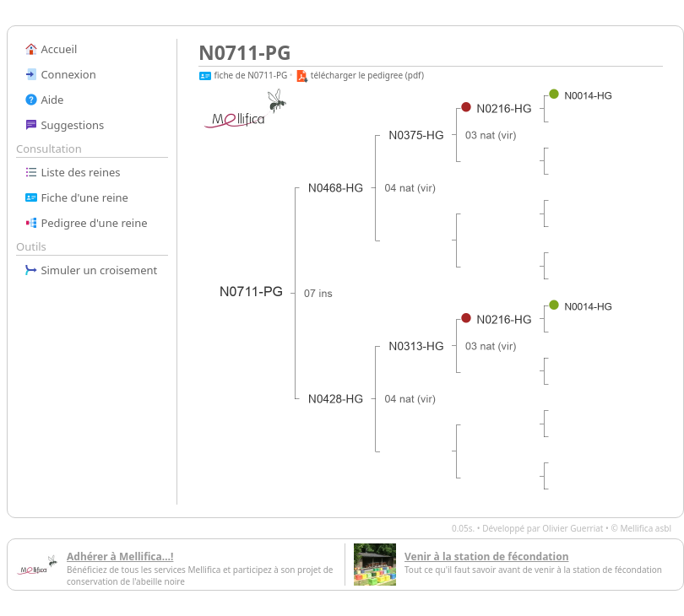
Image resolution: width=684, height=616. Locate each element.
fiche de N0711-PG (243, 75)
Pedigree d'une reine (86, 223)
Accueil (51, 49)
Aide (44, 100)
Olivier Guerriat (573, 528)
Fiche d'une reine (76, 197)
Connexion (60, 74)
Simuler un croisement (91, 270)
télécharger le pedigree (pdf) (359, 75)
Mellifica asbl (646, 528)
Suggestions (64, 125)
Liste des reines (73, 172)
